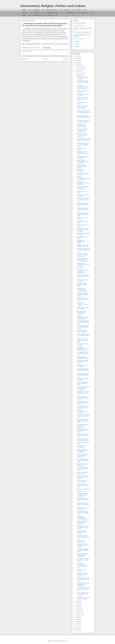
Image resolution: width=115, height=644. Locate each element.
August (79, 76)
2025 (77, 58)
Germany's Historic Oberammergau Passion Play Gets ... (82, 290)
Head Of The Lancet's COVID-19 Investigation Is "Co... (83, 398)
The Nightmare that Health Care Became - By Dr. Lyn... (83, 393)
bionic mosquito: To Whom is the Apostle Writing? (83, 440)
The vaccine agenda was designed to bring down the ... (83, 322)
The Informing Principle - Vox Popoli (83, 78)
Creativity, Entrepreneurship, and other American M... (83, 317)
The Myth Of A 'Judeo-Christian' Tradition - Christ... (82, 285)
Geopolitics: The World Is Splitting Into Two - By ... (83, 246)
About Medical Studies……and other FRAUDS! (82, 304)
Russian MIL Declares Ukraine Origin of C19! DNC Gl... (83, 477)
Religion (24, 15)
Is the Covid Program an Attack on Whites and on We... (82, 294)
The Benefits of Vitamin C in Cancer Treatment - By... (83, 435)
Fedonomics (67, 10)
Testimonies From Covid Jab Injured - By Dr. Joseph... (82, 545)
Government (36, 10)
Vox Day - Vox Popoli (79, 39)
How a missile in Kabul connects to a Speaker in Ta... (83, 513)
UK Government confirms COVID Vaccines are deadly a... (83, 408)
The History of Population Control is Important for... (83, 375)
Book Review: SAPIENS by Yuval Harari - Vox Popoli (82, 362)
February (79, 612)
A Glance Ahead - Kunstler (83, 489)
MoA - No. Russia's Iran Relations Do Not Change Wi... (82, 130)
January (79, 615)
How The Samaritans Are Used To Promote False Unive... (83, 579)
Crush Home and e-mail (80, 26)
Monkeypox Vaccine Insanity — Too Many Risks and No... (82, 255)
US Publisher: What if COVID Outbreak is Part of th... (83, 537)
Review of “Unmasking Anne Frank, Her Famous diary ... (82, 107)
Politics (24, 10)
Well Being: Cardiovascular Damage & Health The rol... (83, 178)
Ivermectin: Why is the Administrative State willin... (82, 340)
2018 (77, 624)
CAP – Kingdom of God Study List (82, 32)
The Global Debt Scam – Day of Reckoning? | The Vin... (83, 403)
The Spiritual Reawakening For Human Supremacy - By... (82, 566)
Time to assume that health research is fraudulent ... (81, 313)
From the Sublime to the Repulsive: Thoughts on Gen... (83, 461)
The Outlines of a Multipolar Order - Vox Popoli (82, 242)
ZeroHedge (76, 47)
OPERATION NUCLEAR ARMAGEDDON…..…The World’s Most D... (83, 260)
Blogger (65, 641)
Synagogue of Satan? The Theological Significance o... (83, 112)
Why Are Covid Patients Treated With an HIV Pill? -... (82, 469)
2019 (77, 622)
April (78, 608)
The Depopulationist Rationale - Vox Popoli (83, 358)
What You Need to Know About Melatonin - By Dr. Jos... (82, 594)
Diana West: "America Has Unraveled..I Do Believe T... (83, 250)
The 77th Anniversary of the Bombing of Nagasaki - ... (82, 426)
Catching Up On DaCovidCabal (81, 541)
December (79, 67)
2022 (77, 65)
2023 (77, 63)
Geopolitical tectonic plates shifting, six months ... (81, 166)
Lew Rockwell (77, 41)
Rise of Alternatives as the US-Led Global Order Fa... (83, 500)
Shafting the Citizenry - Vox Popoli (82, 509)
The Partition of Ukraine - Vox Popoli (83, 281)
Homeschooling (37, 15)
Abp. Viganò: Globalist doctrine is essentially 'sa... (82, 82)
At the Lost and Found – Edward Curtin (82, 473)
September (80, 73)
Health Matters (80, 268)
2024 (77, 61)
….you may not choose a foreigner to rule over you (83, 486)
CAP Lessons (51, 15)
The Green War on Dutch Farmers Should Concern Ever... (83, 388)
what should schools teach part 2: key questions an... (83, 205)
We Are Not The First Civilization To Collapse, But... (83, 299)
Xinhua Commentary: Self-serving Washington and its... (83, 140)
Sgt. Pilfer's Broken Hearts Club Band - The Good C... (83, 416)
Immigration (85, 13)
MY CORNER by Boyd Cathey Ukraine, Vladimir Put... (82, 555)
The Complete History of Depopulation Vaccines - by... (83, 370)
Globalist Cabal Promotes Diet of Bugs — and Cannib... (83, 527)
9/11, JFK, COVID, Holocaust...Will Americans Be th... (82, 125)
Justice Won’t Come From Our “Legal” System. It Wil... (83, 276)
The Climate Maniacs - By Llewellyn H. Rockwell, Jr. (83, 589)
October (79, 71)
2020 (77, 619)
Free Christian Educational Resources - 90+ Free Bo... (83, 200)
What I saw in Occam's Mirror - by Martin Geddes (82, 575)
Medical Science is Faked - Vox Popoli (83, 308)
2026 (77, 56)
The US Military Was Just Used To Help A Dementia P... (83, 523)
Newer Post (25, 59)
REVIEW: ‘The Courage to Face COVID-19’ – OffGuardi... (83, 456)
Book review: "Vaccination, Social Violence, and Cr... (83, 560)
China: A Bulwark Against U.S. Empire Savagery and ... (83, 145)
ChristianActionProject (53, 13)
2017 (77, 626)
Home (45, 59)
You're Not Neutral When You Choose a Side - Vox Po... (83, 327)
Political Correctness (52, 10)
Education (25, 13)
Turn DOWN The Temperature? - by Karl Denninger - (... (83, 265)
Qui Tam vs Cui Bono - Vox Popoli (82, 91)
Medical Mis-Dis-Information (81, 171)
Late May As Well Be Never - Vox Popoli (82, 331)
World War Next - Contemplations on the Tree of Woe (83, 162)
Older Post (66, 59)
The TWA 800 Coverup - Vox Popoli (82, 344)
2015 (77, 630)
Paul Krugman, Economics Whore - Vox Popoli (83, 598)
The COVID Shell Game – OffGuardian (83, 465)
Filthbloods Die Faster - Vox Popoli (82, 412)
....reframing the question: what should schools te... (83, 210)
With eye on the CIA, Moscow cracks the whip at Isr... (82, 135)
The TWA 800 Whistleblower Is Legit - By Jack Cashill (83, 349)
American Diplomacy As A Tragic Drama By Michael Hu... (83, 584)
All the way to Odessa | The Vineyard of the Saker (82, 99)
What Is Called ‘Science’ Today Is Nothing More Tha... (83, 421)
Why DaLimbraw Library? (80, 23)
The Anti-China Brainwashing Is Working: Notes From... (83, 518)
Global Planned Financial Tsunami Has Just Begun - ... (83, 431)
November (79, 69)
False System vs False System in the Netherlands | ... (82, 272)
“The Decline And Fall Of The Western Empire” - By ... (83, 354)
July (78, 602)
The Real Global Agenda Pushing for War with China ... (83, 550)
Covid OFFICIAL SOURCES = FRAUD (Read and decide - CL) (83, 87)
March (78, 610)
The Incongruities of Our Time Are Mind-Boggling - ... (83, 335)
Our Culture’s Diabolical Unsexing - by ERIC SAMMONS (82, 495)
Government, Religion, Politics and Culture (53, 6)
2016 (77, 628)
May (78, 606)
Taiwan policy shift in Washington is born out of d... (83, 153)
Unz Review (77, 44)
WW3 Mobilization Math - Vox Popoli (83, 157)
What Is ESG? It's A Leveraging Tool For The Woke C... (82, 451)
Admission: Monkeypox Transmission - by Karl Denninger (83, 230)
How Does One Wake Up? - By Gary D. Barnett (83, 121)
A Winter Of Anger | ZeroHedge (81, 447)
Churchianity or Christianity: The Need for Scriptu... (83, 183)
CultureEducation (70, 13)
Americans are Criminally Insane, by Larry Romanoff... (83, 188)
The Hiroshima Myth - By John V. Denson (83, 481)
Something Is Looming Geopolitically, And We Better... (83, 214)
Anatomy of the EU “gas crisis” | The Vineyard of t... (83, 505)
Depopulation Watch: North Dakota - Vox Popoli (82, 532)
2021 (77, 617)
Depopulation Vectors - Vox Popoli (82, 366)
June (78, 604)
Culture (79, 10)
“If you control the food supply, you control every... (82, 383)
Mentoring (37, 13)
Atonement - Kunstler (82, 491)
